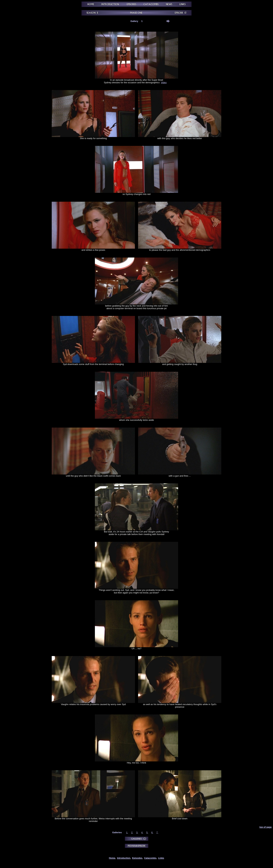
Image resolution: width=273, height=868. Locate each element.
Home (112, 858)
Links (161, 858)
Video (164, 83)
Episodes (137, 858)
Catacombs (150, 858)
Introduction (124, 858)
